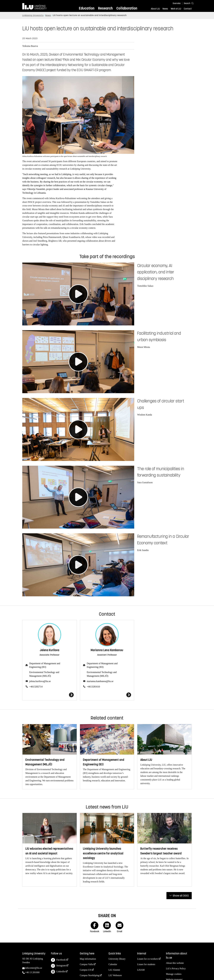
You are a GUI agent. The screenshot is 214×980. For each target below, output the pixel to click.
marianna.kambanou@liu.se (100, 681)
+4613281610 (93, 687)
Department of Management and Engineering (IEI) (45, 665)
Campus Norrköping (90, 975)
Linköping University (33, 15)
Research (105, 8)
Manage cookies (174, 974)
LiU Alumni (114, 970)
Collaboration (127, 8)
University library (117, 959)
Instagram (58, 966)
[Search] (187, 3)
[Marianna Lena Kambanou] (107, 695)
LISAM (141, 970)
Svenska (177, 3)
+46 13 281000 (32, 972)
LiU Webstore (115, 975)
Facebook (58, 960)
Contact (188, 9)
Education (87, 8)
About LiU (155, 9)
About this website (175, 963)
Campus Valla (86, 964)
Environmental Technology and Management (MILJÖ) (44, 674)
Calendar (113, 964)
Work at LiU (176, 9)
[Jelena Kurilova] (50, 695)
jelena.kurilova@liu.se (40, 681)
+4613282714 (36, 687)
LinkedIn (58, 972)
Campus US (86, 970)
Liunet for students (146, 964)
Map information (88, 959)
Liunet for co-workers (148, 959)
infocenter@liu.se (34, 968)
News (165, 9)
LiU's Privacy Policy (176, 968)
